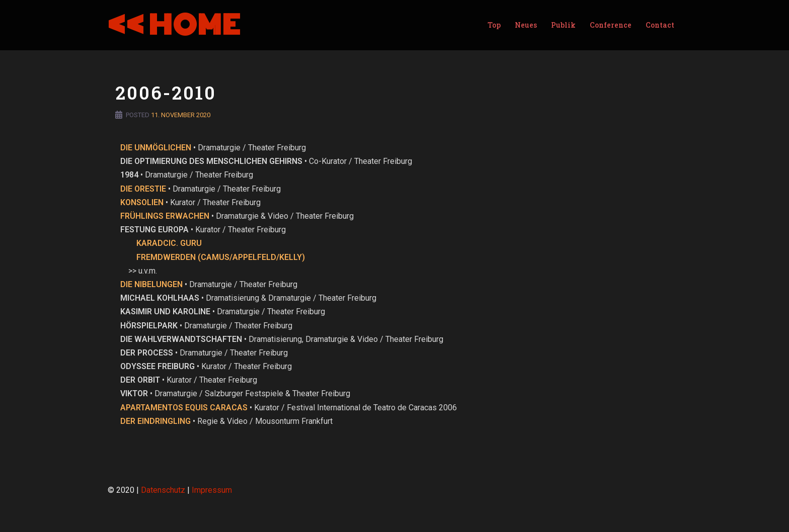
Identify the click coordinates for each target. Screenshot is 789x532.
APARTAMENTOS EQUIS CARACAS (184, 408)
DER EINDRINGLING (155, 421)
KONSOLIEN (142, 202)
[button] (768, 14)
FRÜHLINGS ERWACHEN (165, 216)
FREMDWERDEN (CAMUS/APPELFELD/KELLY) (221, 257)
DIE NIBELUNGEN (151, 284)
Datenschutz (163, 490)
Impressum (212, 490)
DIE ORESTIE (143, 189)
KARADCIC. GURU (169, 243)
